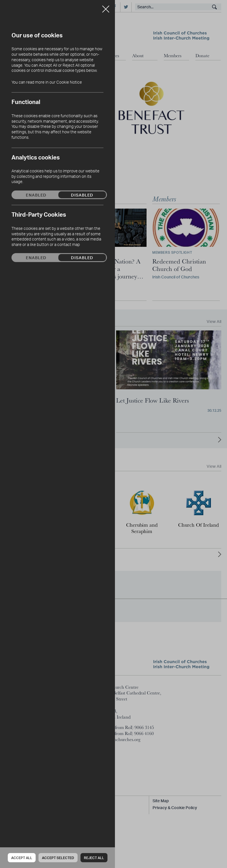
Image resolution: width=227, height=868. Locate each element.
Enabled (36, 195)
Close (106, 7)
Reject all (94, 858)
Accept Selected (58, 858)
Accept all (22, 858)
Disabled (82, 195)
